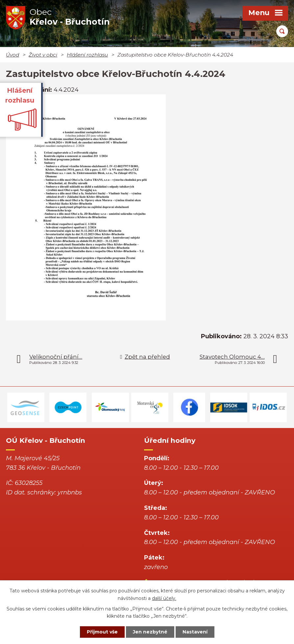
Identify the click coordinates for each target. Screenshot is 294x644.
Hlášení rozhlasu (87, 55)
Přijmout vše (102, 632)
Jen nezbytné (150, 632)
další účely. (164, 598)
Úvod (12, 55)
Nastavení (195, 632)
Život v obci (43, 55)
